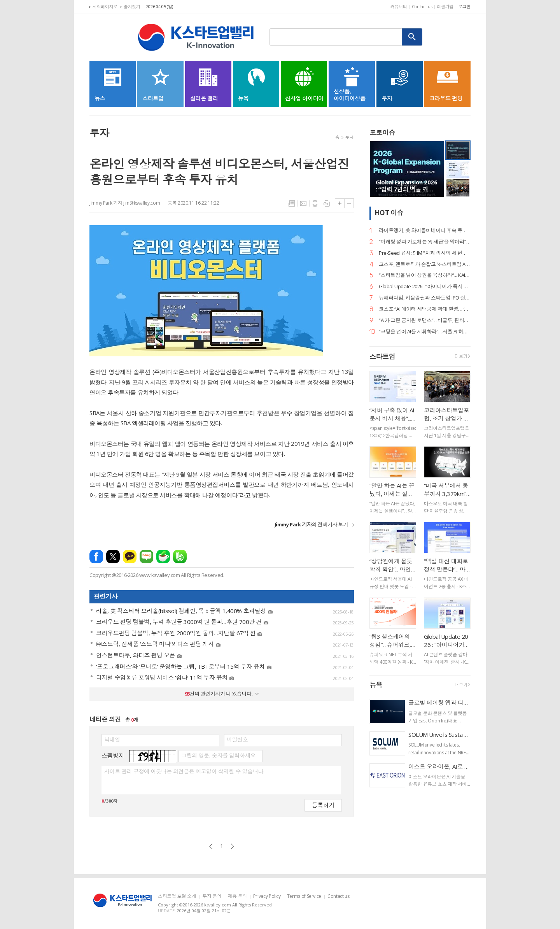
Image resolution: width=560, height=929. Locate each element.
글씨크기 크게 (340, 203)
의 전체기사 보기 (311, 524)
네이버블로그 (146, 557)
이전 (211, 846)
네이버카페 (163, 557)
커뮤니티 (399, 6)
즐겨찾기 (132, 6)
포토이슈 (382, 132)
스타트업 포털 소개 (177, 897)
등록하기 (323, 805)
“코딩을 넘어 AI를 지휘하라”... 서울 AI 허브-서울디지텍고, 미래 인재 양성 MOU (425, 332)
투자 (349, 137)
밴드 (180, 557)
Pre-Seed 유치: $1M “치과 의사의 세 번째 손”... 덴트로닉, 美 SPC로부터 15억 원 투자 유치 (425, 253)
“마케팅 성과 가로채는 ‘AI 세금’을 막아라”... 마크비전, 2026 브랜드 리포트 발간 (425, 242)
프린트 (315, 203)
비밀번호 (237, 740)
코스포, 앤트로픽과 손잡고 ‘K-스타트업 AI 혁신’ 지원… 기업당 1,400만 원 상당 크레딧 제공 (425, 264)
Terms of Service (304, 897)
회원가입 (445, 6)
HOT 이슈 (389, 213)
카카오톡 (130, 557)
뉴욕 (376, 685)
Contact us (422, 6)
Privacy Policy (267, 897)
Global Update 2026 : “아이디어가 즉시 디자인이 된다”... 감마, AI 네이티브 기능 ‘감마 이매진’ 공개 (425, 287)
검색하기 (412, 37)
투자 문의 (212, 897)
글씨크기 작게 (349, 203)
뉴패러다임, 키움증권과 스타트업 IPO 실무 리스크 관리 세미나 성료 (425, 298)
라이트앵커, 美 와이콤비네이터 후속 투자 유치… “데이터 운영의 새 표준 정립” (425, 230)
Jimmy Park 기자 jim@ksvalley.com (125, 203)
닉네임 (112, 740)
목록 (292, 203)
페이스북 (96, 557)
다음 (232, 846)
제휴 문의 (237, 897)
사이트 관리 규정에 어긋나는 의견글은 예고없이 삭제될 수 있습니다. (184, 771)
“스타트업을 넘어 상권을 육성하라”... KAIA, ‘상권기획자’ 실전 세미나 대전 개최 (425, 275)
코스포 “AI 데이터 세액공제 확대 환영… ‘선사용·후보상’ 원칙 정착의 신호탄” (425, 309)
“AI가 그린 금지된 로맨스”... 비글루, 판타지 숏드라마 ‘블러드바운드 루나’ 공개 (425, 320)
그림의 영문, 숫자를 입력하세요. (219, 755)
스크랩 (327, 203)
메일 (303, 203)
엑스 (113, 557)
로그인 (464, 6)
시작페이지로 (105, 6)
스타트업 (382, 357)
